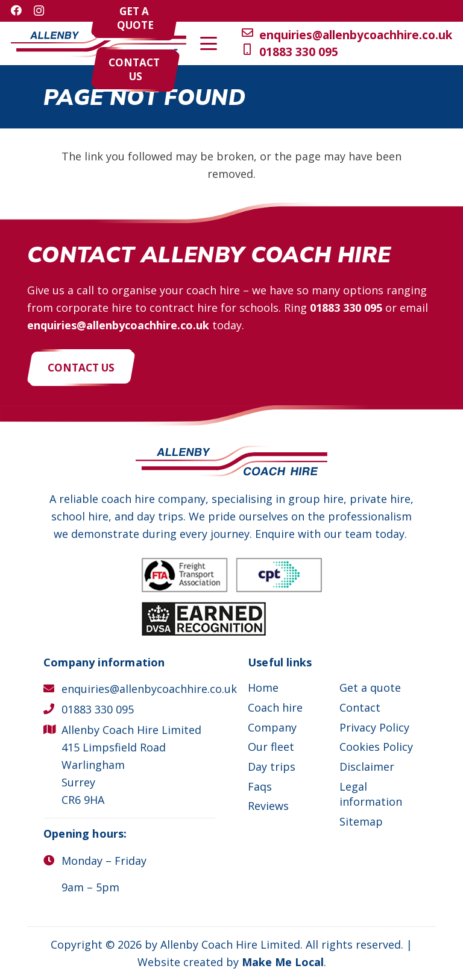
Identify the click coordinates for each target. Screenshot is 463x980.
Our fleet (271, 747)
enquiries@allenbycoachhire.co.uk (118, 325)
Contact (360, 707)
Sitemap (361, 821)
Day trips (272, 767)
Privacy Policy (374, 727)
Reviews (268, 806)
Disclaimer (367, 767)
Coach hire (275, 707)
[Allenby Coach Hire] (99, 44)
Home (263, 688)
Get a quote (370, 688)
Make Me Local (283, 962)
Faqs (260, 786)
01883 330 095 (346, 308)
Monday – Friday (104, 861)
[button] (420, 43)
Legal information (371, 794)
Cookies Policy (376, 747)
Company (272, 727)
